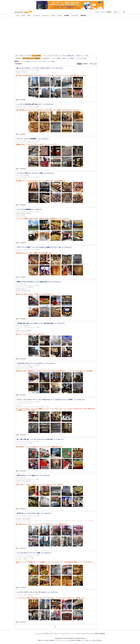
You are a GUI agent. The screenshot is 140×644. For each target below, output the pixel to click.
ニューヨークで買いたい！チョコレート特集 (36, 173)
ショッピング (37, 16)
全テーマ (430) (19, 56)
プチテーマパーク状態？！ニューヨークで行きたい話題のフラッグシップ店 (45, 247)
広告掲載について (80, 640)
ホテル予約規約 (71, 640)
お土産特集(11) (45, 58)
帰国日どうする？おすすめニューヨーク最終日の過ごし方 (40, 282)
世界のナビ (41, 640)
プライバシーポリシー (61, 640)
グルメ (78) (27, 56)
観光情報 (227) (70, 56)
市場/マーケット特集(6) (68, 58)
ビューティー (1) (46, 56)
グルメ (29, 16)
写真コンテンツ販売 (91, 640)
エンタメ (60, 16)
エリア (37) (85, 56)
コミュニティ (75, 16)
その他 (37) (78, 56)
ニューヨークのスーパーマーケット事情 (34, 553)
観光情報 (67, 16)
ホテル (53, 16)
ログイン (97, 12)
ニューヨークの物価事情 (30, 209)
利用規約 (52, 640)
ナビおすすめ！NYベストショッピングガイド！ (37, 363)
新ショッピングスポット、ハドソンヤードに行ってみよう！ (40, 68)
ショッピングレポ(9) (80, 58)
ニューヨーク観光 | (93, 634)
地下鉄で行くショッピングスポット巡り (34, 513)
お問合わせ (99, 640)
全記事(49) (18, 58)
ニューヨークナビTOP (42, 634)
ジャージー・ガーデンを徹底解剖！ (33, 139)
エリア (23, 16)
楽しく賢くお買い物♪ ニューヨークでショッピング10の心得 (41, 439)
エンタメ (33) (62, 56)
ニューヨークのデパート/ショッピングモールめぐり (38, 592)
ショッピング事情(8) (56, 58)
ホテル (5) (54, 56)
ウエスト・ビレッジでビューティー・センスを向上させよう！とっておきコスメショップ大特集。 (51, 400)
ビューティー (46, 16)
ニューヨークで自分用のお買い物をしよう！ (36, 104)
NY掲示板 (102, 634)
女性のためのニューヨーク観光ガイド (34, 475)
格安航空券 (83, 16)
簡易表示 (85, 64)
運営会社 (47, 640)
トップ (17, 16)
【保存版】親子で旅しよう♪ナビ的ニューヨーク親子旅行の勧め (41, 323)
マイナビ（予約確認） (106, 12)
